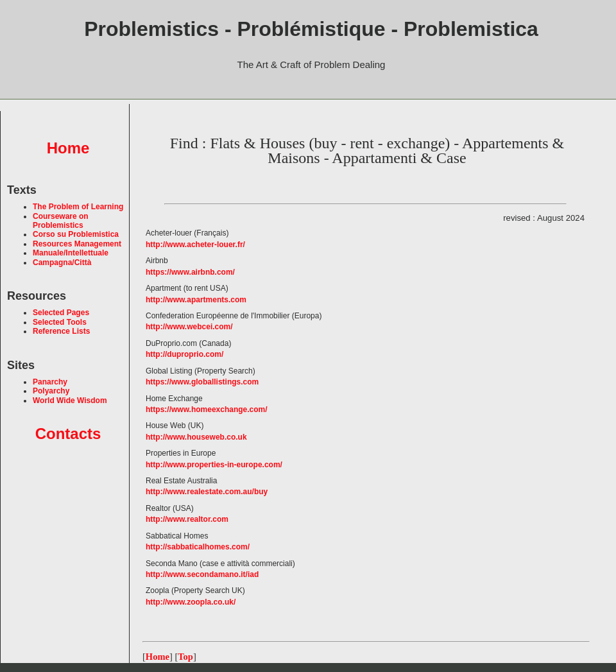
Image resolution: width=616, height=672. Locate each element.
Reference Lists (61, 331)
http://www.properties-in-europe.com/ (214, 465)
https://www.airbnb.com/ (190, 272)
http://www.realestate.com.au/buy (207, 492)
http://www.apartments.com (196, 300)
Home (68, 148)
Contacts (68, 434)
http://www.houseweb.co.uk (196, 437)
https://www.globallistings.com (202, 382)
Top (185, 657)
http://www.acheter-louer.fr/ (195, 245)
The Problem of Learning (78, 207)
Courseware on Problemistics (61, 221)
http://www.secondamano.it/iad (202, 574)
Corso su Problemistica (76, 234)
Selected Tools (60, 322)
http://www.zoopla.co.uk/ (191, 602)
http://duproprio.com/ (184, 354)
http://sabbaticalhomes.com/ (198, 547)
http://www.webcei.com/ (189, 327)
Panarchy (50, 382)
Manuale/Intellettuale (71, 253)
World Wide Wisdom (70, 401)
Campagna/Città (62, 263)
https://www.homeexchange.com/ (207, 409)
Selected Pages (61, 313)
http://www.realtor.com (187, 519)
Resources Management (77, 244)
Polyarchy (51, 391)
